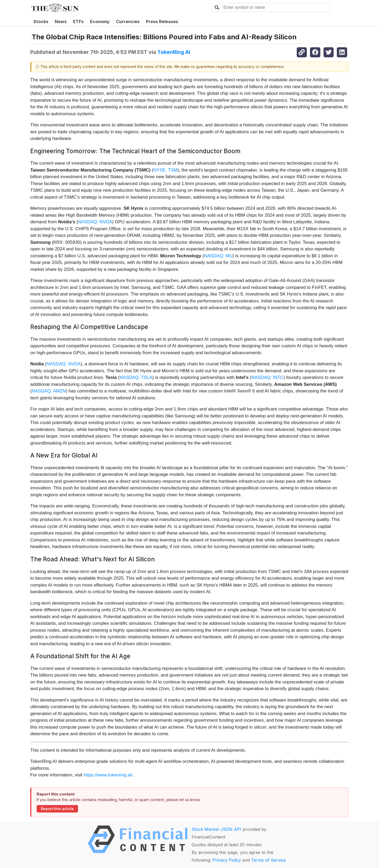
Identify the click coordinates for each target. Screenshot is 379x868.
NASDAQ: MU (218, 256)
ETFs (78, 22)
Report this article (57, 809)
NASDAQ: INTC (267, 377)
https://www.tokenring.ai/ (108, 775)
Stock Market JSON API (216, 829)
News (61, 22)
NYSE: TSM (165, 170)
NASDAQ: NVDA (95, 222)
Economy (100, 22)
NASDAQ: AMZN (49, 391)
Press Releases (162, 22)
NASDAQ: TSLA (136, 377)
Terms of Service (268, 860)
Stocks (41, 22)
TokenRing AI (174, 52)
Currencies (128, 22)
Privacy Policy (227, 860)
